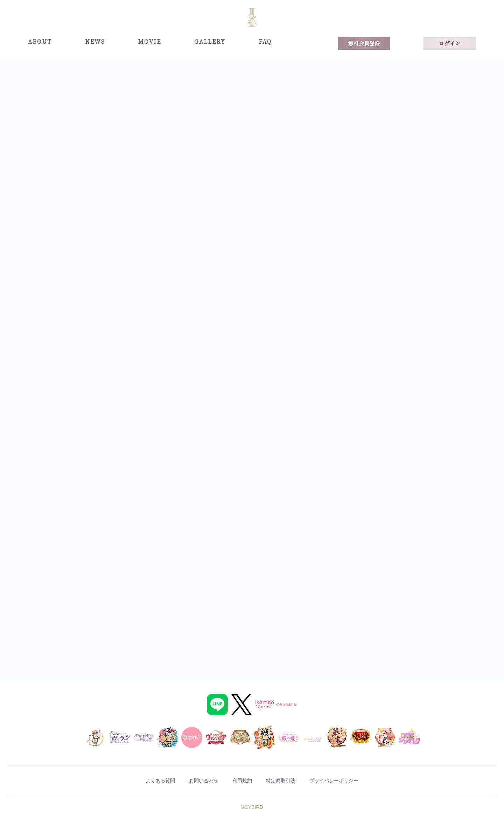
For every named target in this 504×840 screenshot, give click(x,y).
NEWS (95, 41)
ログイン (450, 43)
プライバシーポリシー (356, 781)
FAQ (265, 41)
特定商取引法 (290, 781)
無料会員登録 (364, 43)
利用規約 (241, 781)
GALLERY (210, 41)
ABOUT (40, 41)
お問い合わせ (192, 781)
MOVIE (149, 41)
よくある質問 (137, 781)
